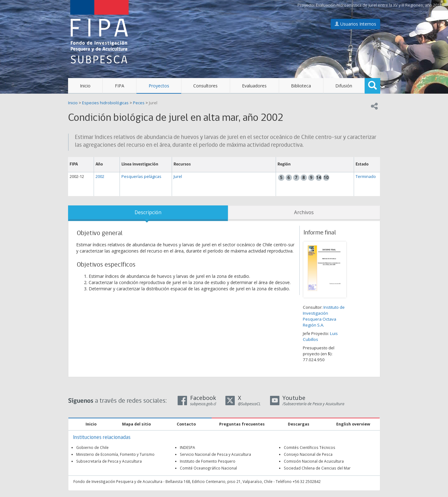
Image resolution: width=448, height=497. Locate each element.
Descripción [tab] (148, 212)
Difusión (344, 86)
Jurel (153, 103)
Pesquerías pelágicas (141, 177)
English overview (353, 424)
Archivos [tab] (304, 212)
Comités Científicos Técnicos (310, 447)
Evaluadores (254, 86)
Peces (139, 103)
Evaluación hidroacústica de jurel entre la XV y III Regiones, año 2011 (379, 5)
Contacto (186, 424)
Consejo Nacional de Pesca (308, 454)
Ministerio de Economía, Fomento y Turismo (115, 454)
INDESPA (187, 447)
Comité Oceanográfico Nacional (208, 468)
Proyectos (159, 86)
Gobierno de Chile (92, 447)
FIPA (120, 86)
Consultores (205, 86)
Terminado (366, 177)
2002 (100, 177)
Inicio (85, 86)
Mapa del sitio (136, 424)
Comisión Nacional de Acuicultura (314, 461)
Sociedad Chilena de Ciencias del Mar (317, 468)
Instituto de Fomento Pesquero (208, 461)
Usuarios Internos (355, 24)
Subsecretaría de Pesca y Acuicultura (109, 461)
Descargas (299, 424)
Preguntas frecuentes (242, 424)
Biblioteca (301, 86)
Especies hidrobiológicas (105, 103)
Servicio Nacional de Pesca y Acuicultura (215, 454)
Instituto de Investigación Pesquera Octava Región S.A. (324, 316)
